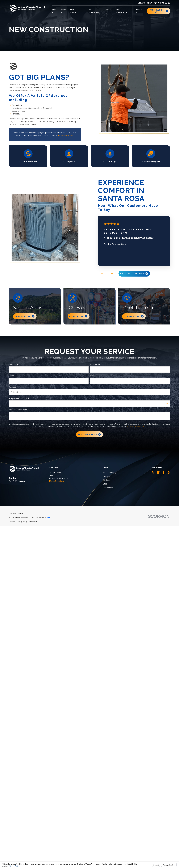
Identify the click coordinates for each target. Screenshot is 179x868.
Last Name (95, 364)
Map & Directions (56, 481)
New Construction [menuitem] (76, 11)
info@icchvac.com (66, 135)
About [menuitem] (63, 11)
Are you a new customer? (20, 398)
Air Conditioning (110, 472)
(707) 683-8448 (162, 3)
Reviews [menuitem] (139, 11)
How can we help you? (19, 410)
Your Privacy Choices (40, 517)
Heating (106, 476)
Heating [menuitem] (109, 11)
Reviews (107, 480)
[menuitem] (12, 522)
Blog (105, 484)
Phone (12, 376)
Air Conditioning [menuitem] (95, 11)
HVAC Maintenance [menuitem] (122, 11)
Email (93, 376)
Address (12, 387)
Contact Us (108, 488)
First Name (14, 364)
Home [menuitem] (54, 11)
